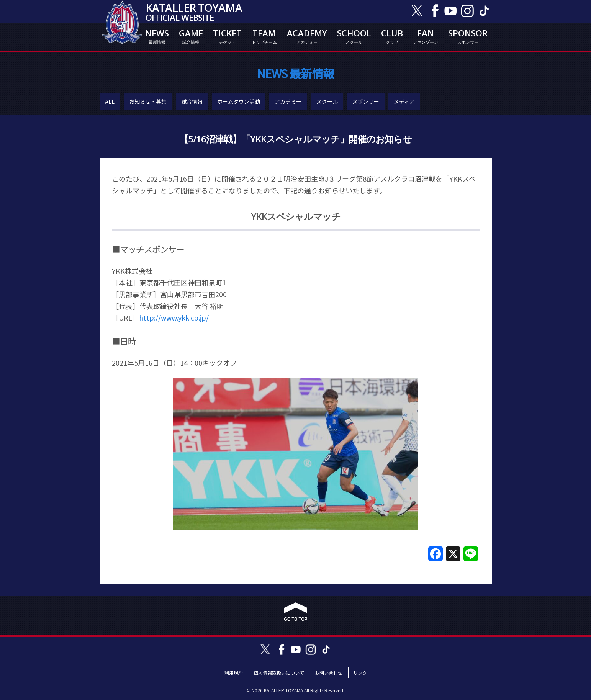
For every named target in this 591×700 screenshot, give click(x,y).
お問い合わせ (329, 673)
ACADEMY (307, 36)
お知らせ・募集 (148, 101)
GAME (191, 36)
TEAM (264, 36)
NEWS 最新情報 (295, 73)
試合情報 (192, 101)
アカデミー (288, 101)
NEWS (157, 36)
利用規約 (234, 673)
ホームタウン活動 (239, 101)
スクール (327, 101)
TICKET (227, 36)
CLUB (392, 36)
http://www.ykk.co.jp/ (174, 317)
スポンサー (366, 101)
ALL (110, 101)
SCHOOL (354, 36)
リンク (360, 673)
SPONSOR (468, 36)
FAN (426, 36)
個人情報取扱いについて (279, 673)
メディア (404, 101)
